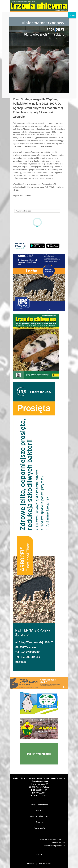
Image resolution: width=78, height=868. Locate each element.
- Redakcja (39, 811)
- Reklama (39, 822)
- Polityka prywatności (39, 805)
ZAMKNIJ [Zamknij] (72, 15)
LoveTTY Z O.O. (44, 863)
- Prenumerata (39, 828)
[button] (39, 282)
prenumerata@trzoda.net (54, 846)
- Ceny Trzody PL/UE (39, 816)
